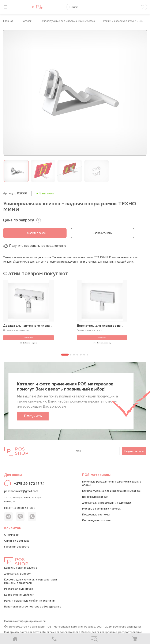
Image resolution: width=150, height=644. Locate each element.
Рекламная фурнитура (19, 589)
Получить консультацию (16, 330)
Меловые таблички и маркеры (102, 509)
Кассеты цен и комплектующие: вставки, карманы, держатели (31, 581)
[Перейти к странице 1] (65, 355)
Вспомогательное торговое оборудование (33, 607)
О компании (12, 535)
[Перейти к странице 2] (71, 355)
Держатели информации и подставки (107, 503)
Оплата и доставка (17, 541)
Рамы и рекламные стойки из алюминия (30, 601)
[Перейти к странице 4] (77, 355)
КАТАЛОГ (27, 21)
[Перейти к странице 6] (84, 355)
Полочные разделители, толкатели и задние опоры (112, 483)
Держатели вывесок (18, 574)
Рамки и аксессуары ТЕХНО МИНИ (123, 21)
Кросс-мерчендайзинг (19, 595)
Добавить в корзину (29, 343)
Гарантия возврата (17, 547)
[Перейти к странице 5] (81, 355)
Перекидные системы (97, 521)
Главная (8, 21)
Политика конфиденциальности (25, 621)
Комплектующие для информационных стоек (67, 21)
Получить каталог (33, 417)
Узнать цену (29, 337)
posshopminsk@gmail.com (21, 491)
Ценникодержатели (95, 497)
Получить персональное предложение (35, 246)
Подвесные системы (96, 515)
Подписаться (134, 451)
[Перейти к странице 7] (87, 355)
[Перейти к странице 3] (74, 355)
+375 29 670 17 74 (29, 484)
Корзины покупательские (21, 568)
